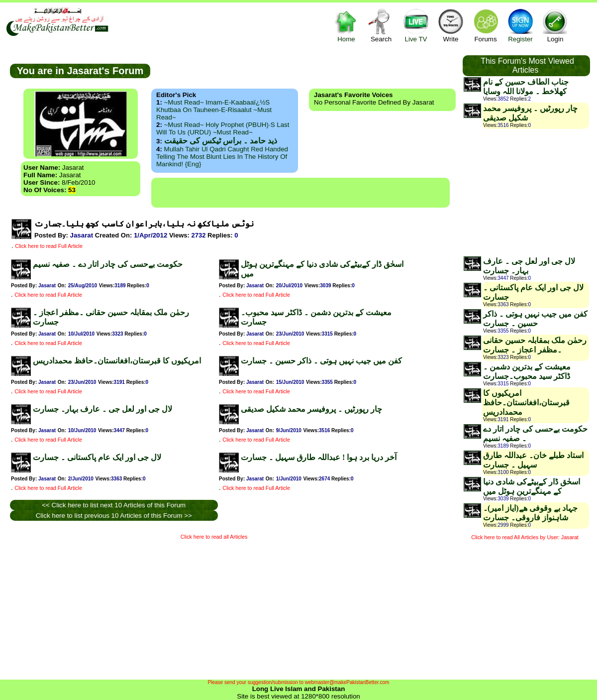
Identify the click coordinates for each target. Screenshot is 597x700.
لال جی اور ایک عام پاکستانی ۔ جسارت (97, 457)
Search (381, 25)
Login (555, 25)
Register (520, 25)
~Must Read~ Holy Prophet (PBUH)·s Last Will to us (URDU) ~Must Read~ (223, 128)
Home (346, 25)
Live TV (416, 25)
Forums (486, 25)
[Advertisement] (114, 607)
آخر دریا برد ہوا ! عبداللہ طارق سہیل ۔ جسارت (319, 457)
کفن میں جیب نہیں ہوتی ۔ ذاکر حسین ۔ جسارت (321, 361)
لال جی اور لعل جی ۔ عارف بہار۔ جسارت (102, 409)
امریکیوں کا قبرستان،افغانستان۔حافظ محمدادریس (117, 361)
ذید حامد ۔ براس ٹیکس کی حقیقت (221, 141)
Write (451, 25)
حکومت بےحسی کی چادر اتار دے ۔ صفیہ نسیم (108, 264)
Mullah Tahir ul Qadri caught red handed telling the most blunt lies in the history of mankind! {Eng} (222, 157)
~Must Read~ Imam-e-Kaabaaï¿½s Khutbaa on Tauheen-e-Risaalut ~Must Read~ (214, 110)
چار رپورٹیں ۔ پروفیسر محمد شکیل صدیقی (311, 409)
